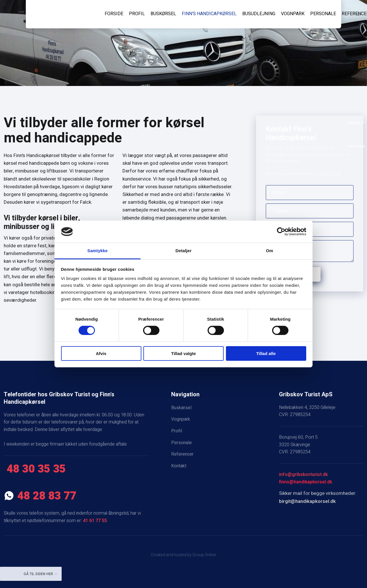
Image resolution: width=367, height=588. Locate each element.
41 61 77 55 (95, 521)
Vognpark (293, 14)
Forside (114, 14)
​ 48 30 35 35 (35, 469)
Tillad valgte (183, 353)
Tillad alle (266, 353)
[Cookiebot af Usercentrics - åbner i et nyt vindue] (281, 232)
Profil (137, 14)
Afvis (101, 353)
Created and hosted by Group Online (183, 555)
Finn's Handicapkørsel (209, 14)
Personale (323, 14)
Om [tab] (269, 251)
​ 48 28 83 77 (40, 496)
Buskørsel (163, 14)
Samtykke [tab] (98, 251)
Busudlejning (259, 14)
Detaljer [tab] (183, 251)
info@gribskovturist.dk (303, 475)
